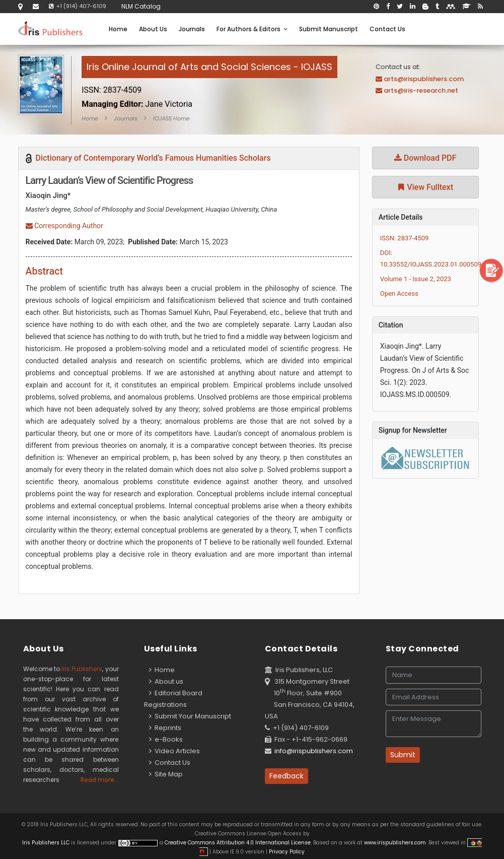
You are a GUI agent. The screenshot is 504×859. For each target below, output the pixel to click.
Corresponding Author (64, 226)
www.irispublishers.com (395, 843)
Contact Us (387, 29)
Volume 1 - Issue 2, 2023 (416, 279)
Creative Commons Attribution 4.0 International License (238, 843)
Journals (192, 29)
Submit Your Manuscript (190, 716)
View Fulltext (425, 187)
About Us (153, 29)
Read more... (100, 780)
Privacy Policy (286, 852)
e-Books (166, 739)
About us (166, 681)
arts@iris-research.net (421, 90)
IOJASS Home (171, 118)
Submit (403, 755)
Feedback (286, 776)
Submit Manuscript (329, 29)
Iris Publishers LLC (47, 843)
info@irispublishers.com (314, 751)
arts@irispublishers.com (424, 79)
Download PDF (425, 158)
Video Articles (174, 751)
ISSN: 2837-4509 (405, 238)
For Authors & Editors (252, 29)
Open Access (399, 293)
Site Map (166, 774)
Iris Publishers (82, 669)
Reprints (165, 728)
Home (118, 29)
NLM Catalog (141, 6)
